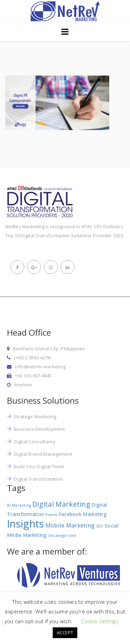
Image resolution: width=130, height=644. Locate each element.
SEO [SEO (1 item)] (100, 526)
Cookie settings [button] (100, 621)
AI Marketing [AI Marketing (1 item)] (19, 505)
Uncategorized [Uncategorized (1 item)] (62, 535)
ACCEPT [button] (65, 633)
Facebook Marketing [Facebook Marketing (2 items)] (83, 514)
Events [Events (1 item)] (51, 515)
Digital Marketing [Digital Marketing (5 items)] (61, 504)
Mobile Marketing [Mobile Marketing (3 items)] (70, 525)
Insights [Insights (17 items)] (25, 524)
